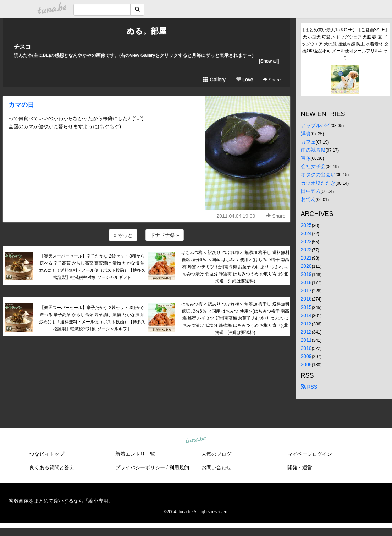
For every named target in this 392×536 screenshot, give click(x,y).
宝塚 (306, 158)
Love (244, 80)
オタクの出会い (318, 174)
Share (272, 80)
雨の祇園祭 (313, 150)
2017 (306, 291)
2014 (306, 315)
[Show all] (269, 61)
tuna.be (196, 440)
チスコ (22, 47)
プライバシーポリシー (140, 467)
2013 (306, 324)
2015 (306, 307)
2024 (306, 233)
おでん (308, 199)
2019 (306, 274)
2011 (306, 340)
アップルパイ (316, 125)
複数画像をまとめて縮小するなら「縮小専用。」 (64, 501)
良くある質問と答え (52, 467)
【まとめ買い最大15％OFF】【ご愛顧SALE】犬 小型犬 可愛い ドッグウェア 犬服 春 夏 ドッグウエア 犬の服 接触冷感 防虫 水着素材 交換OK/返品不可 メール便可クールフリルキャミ (345, 44)
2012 (306, 332)
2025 (306, 225)
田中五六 (311, 191)
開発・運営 (300, 467)
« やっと (123, 235)
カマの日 (21, 105)
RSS (309, 387)
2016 (306, 299)
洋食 (306, 134)
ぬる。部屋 (147, 31)
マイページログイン (310, 454)
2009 (306, 356)
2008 (306, 364)
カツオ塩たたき (318, 183)
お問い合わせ (216, 467)
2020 (306, 266)
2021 (306, 258)
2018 (306, 282)
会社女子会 (313, 166)
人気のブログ (216, 454)
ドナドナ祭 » (165, 235)
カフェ (308, 142)
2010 (306, 348)
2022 (306, 250)
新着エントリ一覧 (135, 454)
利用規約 (179, 467)
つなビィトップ (47, 454)
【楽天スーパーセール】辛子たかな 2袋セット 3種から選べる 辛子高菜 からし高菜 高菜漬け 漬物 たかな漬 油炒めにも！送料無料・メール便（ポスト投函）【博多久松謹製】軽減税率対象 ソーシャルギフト (92, 267)
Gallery (214, 80)
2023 (306, 242)
